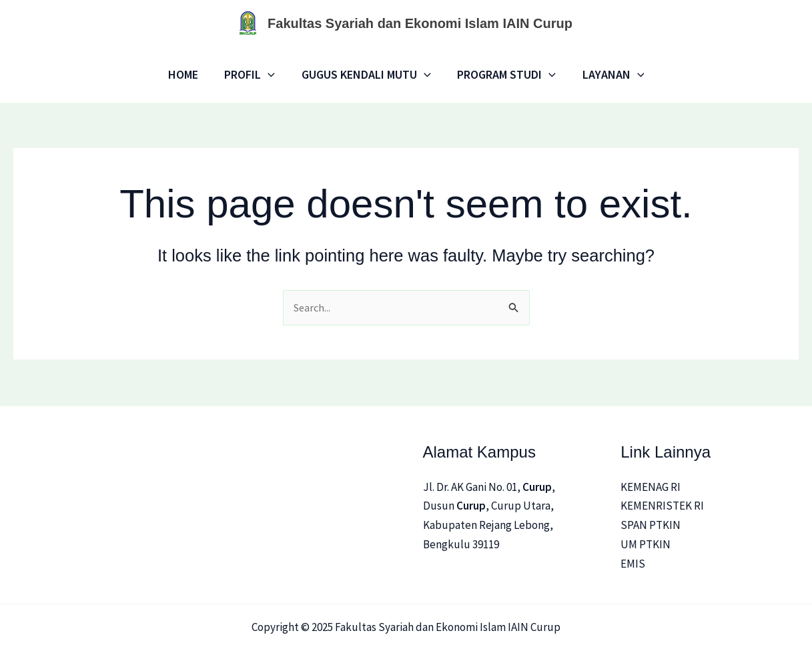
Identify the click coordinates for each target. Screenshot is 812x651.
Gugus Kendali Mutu (366, 74)
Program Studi (504, 74)
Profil (252, 74)
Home (188, 74)
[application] (271, 74)
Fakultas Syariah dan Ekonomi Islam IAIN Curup (420, 23)
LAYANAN (608, 74)
